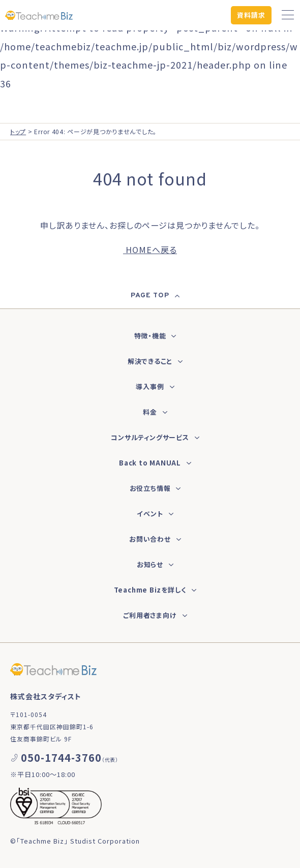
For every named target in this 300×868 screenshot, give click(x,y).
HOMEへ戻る (150, 250)
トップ (18, 131)
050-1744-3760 (61, 757)
